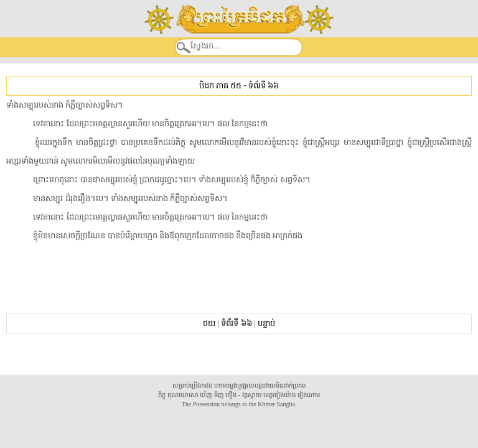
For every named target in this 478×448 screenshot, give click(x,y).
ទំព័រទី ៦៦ (264, 86)
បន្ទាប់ (266, 323)
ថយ (209, 323)
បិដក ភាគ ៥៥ (220, 86)
